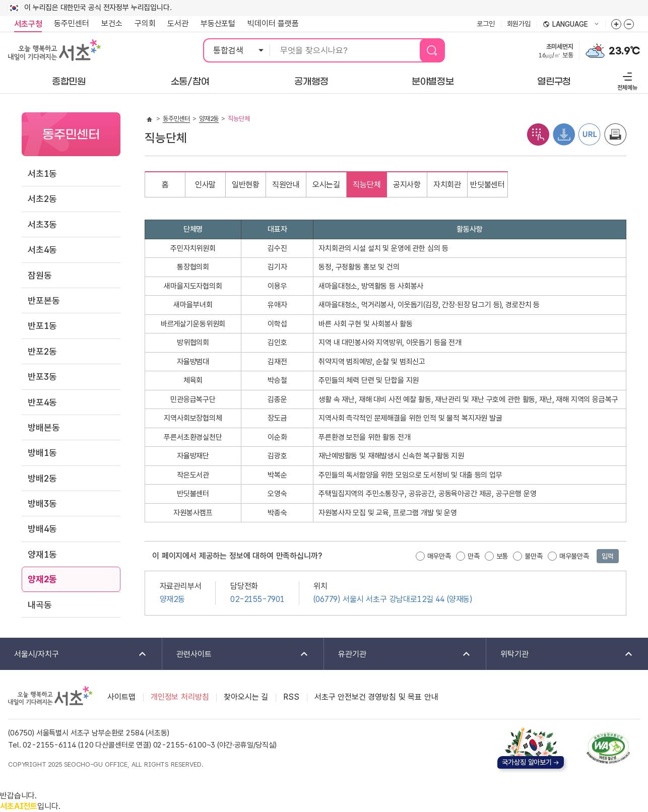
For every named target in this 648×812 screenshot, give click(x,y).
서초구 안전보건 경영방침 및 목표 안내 (376, 697)
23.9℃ (624, 51)
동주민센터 (69, 24)
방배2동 (42, 478)
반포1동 (42, 326)
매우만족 (439, 556)
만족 (474, 556)
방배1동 (42, 453)
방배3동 (42, 503)
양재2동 (42, 579)
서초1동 (42, 174)
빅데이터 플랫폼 (273, 23)
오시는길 (326, 185)
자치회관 (447, 185)
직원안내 (286, 185)
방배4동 (42, 529)
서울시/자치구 (74, 655)
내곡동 (40, 605)
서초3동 (42, 224)
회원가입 (519, 24)
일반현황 (246, 185)
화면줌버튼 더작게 (629, 24)
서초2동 (42, 199)
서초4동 (42, 250)
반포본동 (44, 300)
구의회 (145, 23)
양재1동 (42, 554)
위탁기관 (560, 655)
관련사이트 (236, 655)
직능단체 (367, 185)
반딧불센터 (488, 185)
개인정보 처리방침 (180, 697)
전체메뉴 (626, 80)
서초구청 (28, 24)
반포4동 (42, 402)
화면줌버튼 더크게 (616, 24)
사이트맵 (121, 697)
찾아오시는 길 (246, 697)
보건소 (112, 23)
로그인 (486, 24)
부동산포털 (218, 23)
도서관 (178, 23)
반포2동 (42, 351)
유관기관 (398, 655)
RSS (291, 697)
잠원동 (40, 275)
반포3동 (42, 377)
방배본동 (44, 427)
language (571, 25)
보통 (502, 556)
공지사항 (407, 185)
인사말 (206, 185)
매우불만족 (574, 556)
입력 (608, 556)
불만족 (534, 556)
